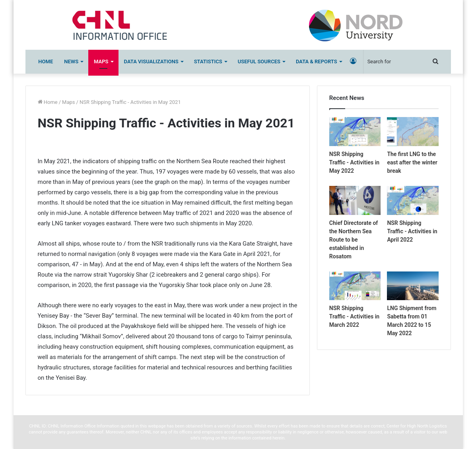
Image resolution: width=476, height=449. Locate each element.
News (71, 61)
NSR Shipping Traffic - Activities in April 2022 (412, 231)
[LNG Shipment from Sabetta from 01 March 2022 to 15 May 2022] (413, 286)
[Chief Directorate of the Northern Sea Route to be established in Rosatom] (355, 200)
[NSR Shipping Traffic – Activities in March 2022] (355, 286)
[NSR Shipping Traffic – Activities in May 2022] (355, 132)
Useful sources (259, 61)
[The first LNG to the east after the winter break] (413, 132)
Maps (101, 61)
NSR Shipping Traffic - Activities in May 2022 (354, 162)
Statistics (208, 61)
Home (46, 61)
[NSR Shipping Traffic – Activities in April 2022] (413, 200)
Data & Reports (317, 61)
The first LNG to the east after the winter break (412, 162)
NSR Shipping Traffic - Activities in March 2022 (354, 316)
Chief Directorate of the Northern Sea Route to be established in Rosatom (354, 240)
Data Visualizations (151, 61)
